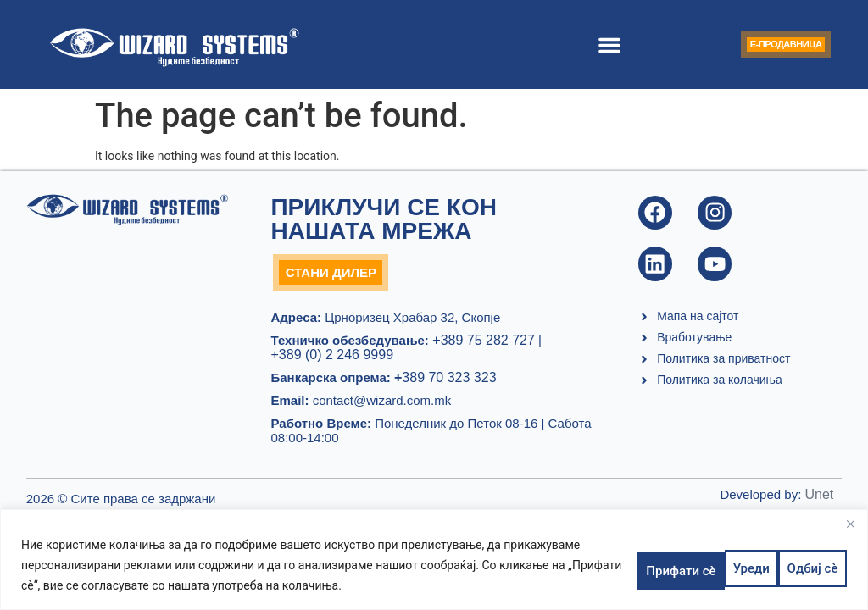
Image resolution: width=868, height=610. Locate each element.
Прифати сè (799, 565)
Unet (819, 500)
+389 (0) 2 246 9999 (332, 360)
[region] (434, 560)
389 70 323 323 (445, 383)
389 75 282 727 (482, 346)
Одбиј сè (709, 565)
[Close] (850, 524)
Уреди (635, 565)
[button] (587, 45)
